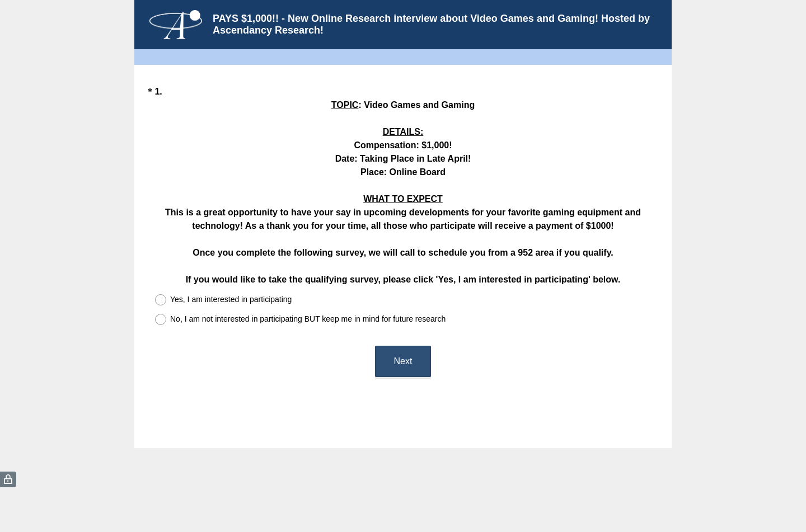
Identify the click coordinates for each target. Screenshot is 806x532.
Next (403, 361)
